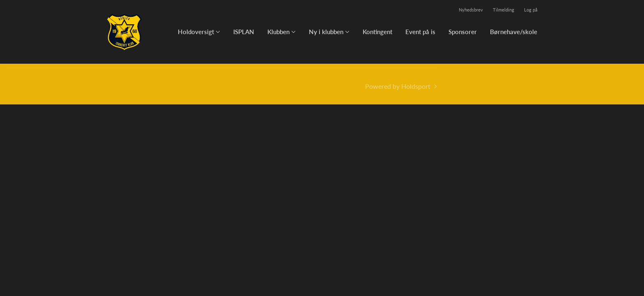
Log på (531, 10)
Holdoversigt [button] (196, 32)
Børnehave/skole (514, 32)
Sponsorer (463, 32)
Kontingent (377, 32)
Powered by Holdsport (398, 86)
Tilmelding (504, 10)
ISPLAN (244, 32)
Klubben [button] (278, 32)
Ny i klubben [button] (326, 32)
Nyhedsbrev (471, 10)
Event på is (420, 32)
